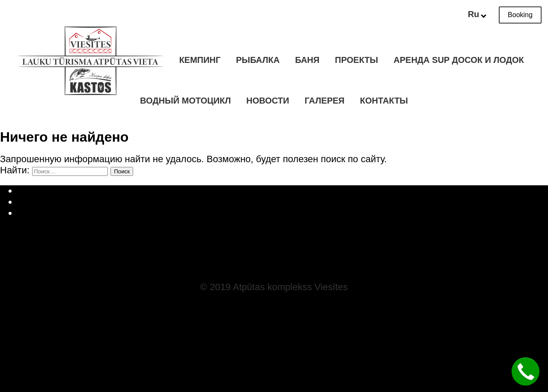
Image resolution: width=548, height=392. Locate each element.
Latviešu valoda (283, 191)
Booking (520, 15)
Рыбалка (258, 60)
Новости (268, 101)
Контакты (384, 101)
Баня (307, 60)
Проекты (356, 60)
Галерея (325, 101)
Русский (283, 202)
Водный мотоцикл (185, 101)
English (283, 213)
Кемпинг (200, 60)
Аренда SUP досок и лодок (459, 60)
